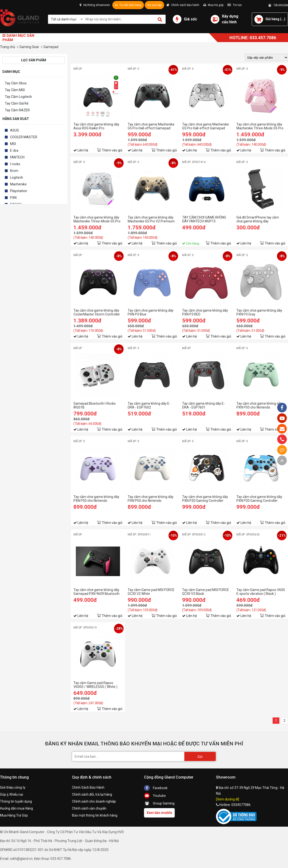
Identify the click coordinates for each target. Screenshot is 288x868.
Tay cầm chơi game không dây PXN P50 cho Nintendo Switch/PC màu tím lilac (96, 499)
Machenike (18, 184)
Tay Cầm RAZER (17, 110)
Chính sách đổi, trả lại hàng (92, 794)
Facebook (156, 788)
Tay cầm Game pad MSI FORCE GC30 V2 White (151, 592)
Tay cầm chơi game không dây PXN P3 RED (205, 312)
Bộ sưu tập (154, 5)
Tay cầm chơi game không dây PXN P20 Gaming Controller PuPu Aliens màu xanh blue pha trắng (260, 499)
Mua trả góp (213, 5)
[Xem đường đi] (228, 799)
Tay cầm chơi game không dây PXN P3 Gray (259, 312)
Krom (14, 171)
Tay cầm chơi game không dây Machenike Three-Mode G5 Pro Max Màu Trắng (97, 219)
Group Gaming (159, 803)
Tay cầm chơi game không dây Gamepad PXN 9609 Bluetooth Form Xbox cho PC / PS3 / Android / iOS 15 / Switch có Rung (96, 592)
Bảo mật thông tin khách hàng (95, 815)
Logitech (17, 177)
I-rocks (15, 164)
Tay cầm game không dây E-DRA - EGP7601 (204, 405)
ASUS (15, 130)
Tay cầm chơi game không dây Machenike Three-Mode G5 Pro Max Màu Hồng (260, 126)
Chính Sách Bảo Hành (88, 787)
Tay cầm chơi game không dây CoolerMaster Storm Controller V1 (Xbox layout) (97, 312)
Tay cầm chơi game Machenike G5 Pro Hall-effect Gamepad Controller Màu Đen (151, 126)
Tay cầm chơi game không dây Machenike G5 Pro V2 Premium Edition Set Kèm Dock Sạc (151, 219)
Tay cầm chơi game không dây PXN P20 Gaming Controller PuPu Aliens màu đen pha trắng (206, 499)
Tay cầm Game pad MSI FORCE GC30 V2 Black (206, 592)
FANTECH (17, 157)
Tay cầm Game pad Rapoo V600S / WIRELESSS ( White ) (95, 685)
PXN (13, 198)
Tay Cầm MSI (15, 90)
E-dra (14, 151)
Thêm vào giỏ (112, 150)
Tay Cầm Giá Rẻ (17, 103)
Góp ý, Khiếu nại (12, 794)
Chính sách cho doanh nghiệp (94, 801)
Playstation (19, 191)
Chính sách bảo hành (183, 5)
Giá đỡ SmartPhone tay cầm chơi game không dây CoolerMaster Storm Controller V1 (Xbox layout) (260, 219)
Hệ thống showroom (95, 5)
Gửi (200, 757)
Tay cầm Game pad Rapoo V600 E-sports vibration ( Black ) (261, 592)
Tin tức (235, 5)
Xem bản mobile (159, 813)
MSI (13, 144)
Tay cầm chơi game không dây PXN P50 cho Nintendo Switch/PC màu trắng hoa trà (151, 499)
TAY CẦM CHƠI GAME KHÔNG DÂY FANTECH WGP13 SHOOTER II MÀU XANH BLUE (204, 219)
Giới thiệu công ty (13, 787)
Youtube (155, 796)
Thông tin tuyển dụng (16, 801)
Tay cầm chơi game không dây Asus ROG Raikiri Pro (96, 126)
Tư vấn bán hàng (128, 5)
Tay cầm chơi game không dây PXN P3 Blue (151, 312)
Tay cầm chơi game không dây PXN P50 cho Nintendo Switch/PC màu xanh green (259, 405)
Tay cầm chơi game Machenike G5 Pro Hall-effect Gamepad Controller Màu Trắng (206, 126)
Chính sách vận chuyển (89, 808)
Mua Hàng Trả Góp (14, 815)
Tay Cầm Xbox (16, 83)
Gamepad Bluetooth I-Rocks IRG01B (95, 405)
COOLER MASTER (24, 137)
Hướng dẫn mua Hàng (16, 808)
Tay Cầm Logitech (18, 97)
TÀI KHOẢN (278, 5)
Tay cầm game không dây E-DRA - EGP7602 (149, 405)
